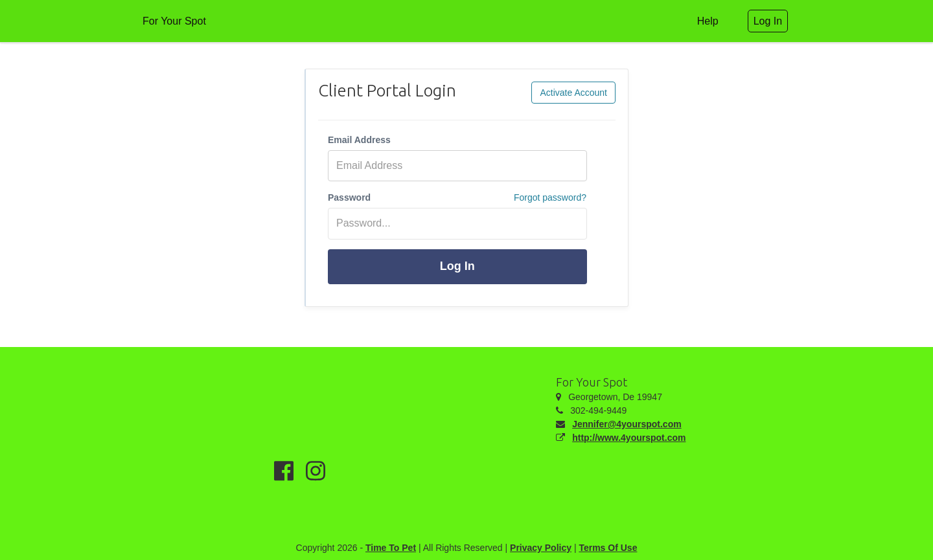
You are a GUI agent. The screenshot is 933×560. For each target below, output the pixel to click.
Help (708, 21)
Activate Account (573, 93)
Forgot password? (550, 197)
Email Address (359, 140)
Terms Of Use (608, 548)
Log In (457, 266)
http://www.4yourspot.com (629, 438)
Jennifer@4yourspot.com (627, 424)
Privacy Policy (541, 548)
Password (349, 197)
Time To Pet (391, 548)
